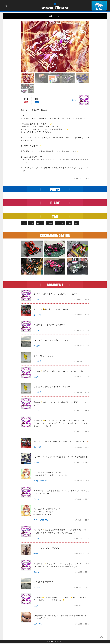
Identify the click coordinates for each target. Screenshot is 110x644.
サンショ (65, 224)
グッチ (36, 463)
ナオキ (36, 554)
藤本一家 (37, 315)
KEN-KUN (38, 625)
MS (84, 224)
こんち (75, 100)
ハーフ (43, 224)
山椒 (76, 224)
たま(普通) (38, 362)
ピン (33, 224)
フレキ (53, 224)
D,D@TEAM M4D (41, 481)
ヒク (24, 224)
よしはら (37, 346)
